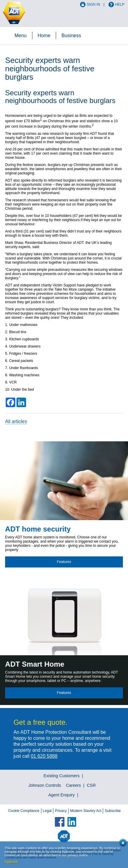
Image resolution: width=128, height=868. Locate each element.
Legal (47, 811)
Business (71, 36)
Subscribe (113, 811)
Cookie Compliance (24, 811)
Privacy (61, 811)
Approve (11, 862)
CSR (91, 785)
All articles (16, 421)
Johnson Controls (45, 785)
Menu (21, 36)
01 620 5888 (44, 756)
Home (44, 36)
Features (64, 562)
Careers (73, 785)
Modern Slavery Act (86, 811)
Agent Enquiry (61, 795)
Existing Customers (62, 776)
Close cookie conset (122, 844)
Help (120, 4)
